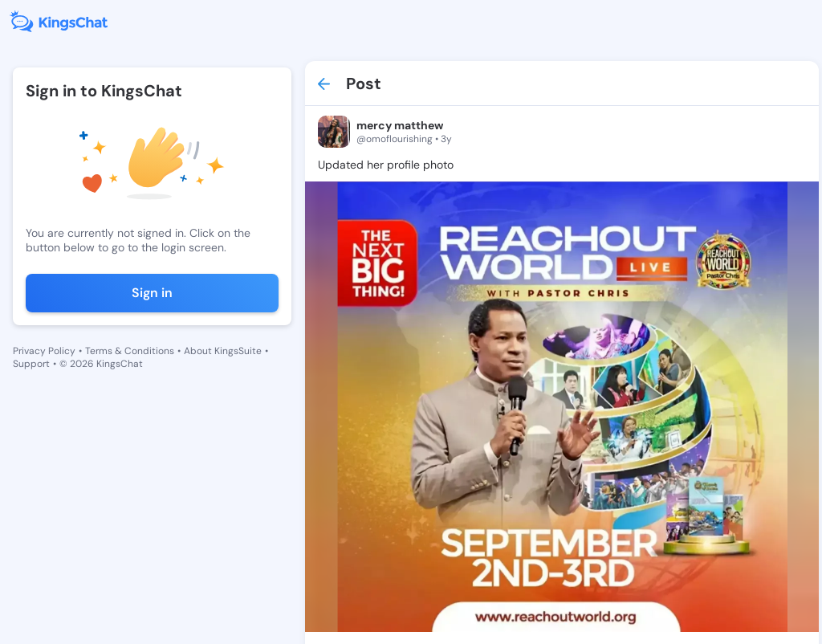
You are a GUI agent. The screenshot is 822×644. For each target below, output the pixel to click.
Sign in (152, 293)
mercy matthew (400, 125)
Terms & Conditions (130, 351)
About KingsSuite (223, 351)
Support (31, 364)
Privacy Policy (44, 351)
